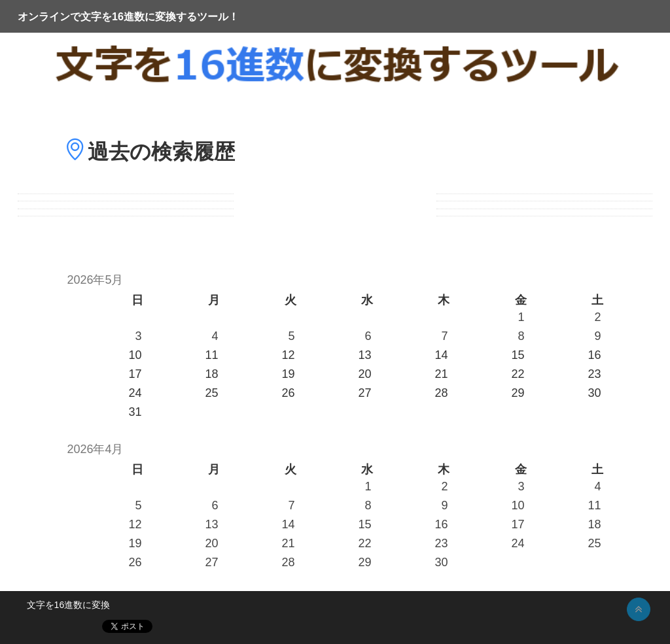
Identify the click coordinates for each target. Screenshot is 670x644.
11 (595, 505)
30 (441, 562)
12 (135, 524)
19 (135, 543)
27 (211, 562)
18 (595, 524)
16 (441, 524)
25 (595, 543)
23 (441, 543)
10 (518, 505)
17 (518, 524)
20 (211, 543)
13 (211, 524)
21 (288, 543)
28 (288, 562)
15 (364, 524)
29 (364, 562)
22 (364, 543)
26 (135, 562)
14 (288, 524)
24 (518, 543)
